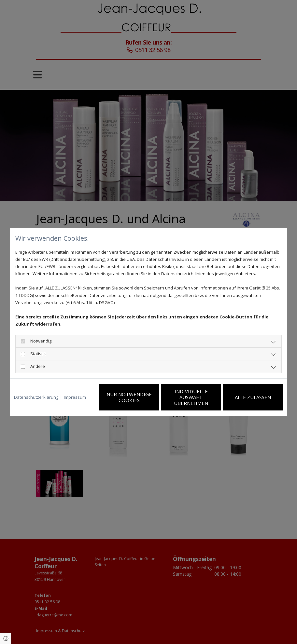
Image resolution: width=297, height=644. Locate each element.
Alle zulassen (253, 397)
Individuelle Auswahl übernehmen (191, 397)
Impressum (75, 397)
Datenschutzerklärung (36, 397)
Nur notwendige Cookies (129, 397)
